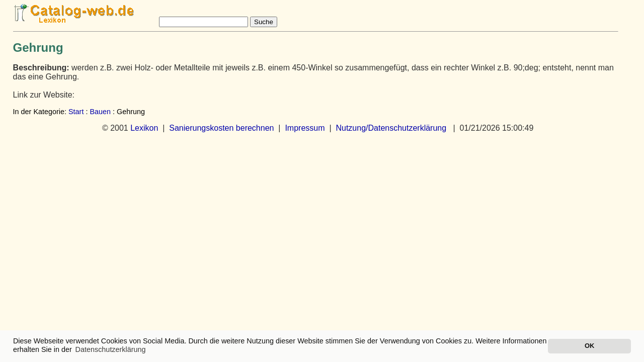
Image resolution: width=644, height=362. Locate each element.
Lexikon (144, 128)
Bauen (100, 112)
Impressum (305, 128)
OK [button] (589, 346)
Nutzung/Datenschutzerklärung (391, 128)
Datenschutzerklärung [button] (111, 349)
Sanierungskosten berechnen (221, 128)
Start (76, 112)
